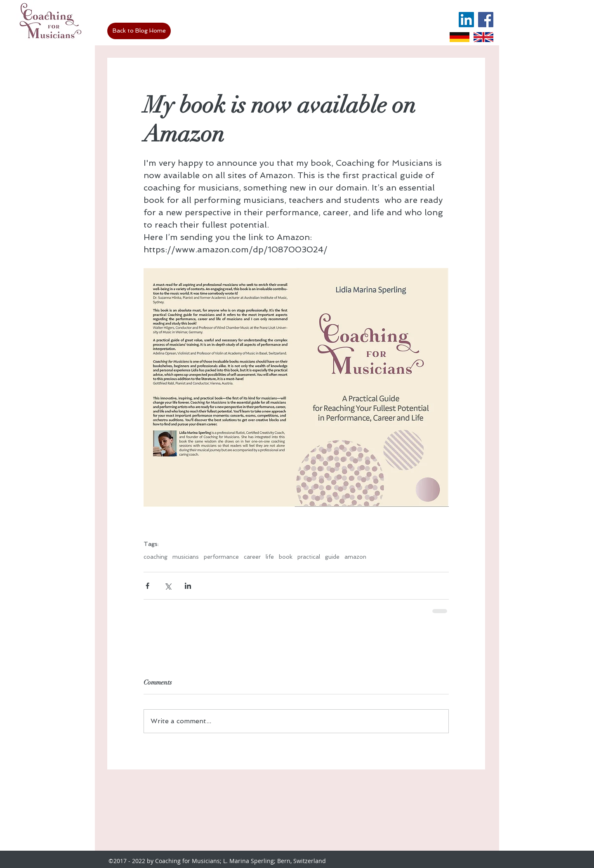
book (286, 557)
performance (221, 557)
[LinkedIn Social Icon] (466, 20)
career (252, 557)
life (270, 557)
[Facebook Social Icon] (486, 20)
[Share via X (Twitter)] (168, 586)
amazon (355, 557)
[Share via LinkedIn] (188, 586)
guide (332, 557)
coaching (156, 557)
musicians (186, 557)
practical (309, 557)
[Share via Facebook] (147, 586)
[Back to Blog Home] (139, 31)
